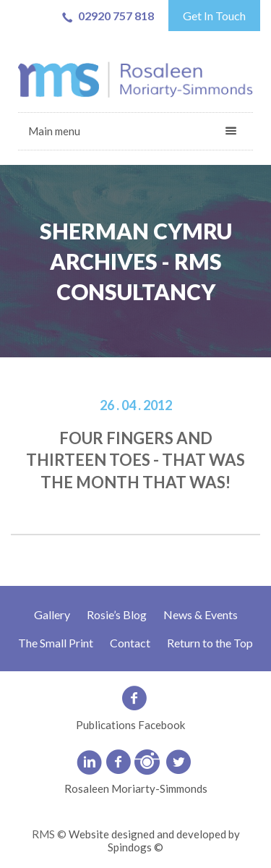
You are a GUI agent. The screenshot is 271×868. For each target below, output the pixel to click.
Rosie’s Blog (117, 614)
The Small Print (56, 643)
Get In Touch (214, 16)
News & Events (201, 614)
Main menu (54, 131)
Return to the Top (210, 643)
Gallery (52, 614)
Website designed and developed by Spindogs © (154, 841)
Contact (130, 643)
